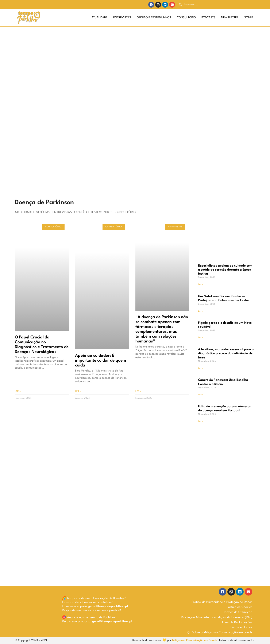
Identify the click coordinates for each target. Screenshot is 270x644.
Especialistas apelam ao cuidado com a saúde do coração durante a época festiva (225, 270)
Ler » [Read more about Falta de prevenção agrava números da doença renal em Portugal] (201, 421)
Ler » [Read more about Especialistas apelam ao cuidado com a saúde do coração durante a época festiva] (201, 285)
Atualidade (100, 18)
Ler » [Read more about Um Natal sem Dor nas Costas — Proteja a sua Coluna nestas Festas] (201, 311)
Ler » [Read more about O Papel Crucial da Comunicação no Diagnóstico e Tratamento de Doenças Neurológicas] (18, 391)
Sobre (249, 18)
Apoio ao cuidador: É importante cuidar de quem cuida (101, 361)
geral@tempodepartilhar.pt (108, 606)
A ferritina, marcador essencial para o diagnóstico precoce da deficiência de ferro (226, 354)
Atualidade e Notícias (32, 212)
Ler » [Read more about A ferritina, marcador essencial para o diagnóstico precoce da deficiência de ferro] (201, 368)
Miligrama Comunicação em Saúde (195, 640)
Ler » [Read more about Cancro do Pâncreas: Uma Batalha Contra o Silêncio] (201, 395)
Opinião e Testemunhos (154, 18)
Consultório (186, 18)
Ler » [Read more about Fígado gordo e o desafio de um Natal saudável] (201, 338)
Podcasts (208, 18)
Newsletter (230, 18)
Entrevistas (122, 18)
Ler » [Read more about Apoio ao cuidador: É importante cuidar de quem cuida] (78, 391)
